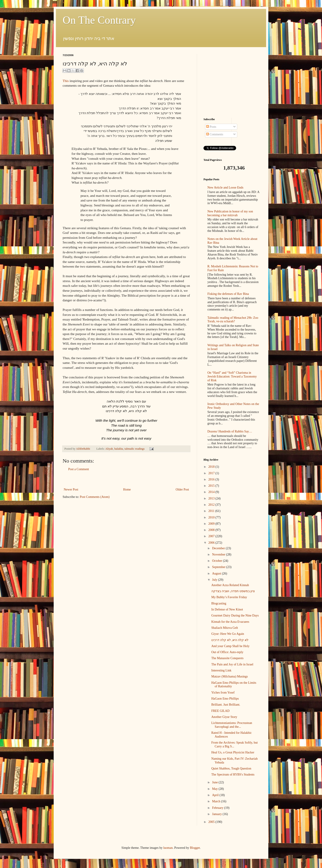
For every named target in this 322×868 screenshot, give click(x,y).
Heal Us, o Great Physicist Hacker (233, 752)
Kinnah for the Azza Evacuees (230, 622)
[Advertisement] (126, 479)
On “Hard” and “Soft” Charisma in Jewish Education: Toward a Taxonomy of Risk (232, 376)
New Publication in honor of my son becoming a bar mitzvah (230, 213)
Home (127, 490)
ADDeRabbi (83, 449)
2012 (212, 505)
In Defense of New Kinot (227, 609)
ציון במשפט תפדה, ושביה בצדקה (233, 591)
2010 (212, 517)
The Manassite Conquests (227, 658)
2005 (212, 822)
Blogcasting (219, 603)
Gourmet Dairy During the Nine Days (235, 615)
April (216, 795)
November (219, 555)
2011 (212, 511)
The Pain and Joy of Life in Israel (232, 664)
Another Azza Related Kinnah (230, 585)
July (215, 580)
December (219, 548)
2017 (212, 473)
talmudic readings (135, 449)
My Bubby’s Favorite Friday (229, 597)
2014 (212, 492)
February (218, 808)
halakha (119, 449)
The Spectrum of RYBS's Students (233, 775)
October (217, 561)
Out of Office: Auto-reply (227, 652)
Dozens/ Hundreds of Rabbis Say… (230, 431)
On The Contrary (99, 20)
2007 (212, 536)
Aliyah (109, 449)
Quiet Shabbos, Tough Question (231, 768)
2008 (212, 530)
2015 (212, 486)
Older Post (182, 490)
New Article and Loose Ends (226, 188)
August (217, 573)
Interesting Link (221, 670)
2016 (212, 479)
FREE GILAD (220, 711)
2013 (212, 498)
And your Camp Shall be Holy (230, 646)
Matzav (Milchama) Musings (230, 676)
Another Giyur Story (224, 717)
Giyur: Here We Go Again (228, 634)
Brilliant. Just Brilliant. (226, 705)
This (66, 81)
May (215, 789)
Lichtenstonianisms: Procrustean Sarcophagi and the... (232, 725)
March (216, 801)
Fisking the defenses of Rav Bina (228, 294)
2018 (212, 467)
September (219, 567)
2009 (212, 524)
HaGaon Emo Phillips (225, 699)
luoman (168, 848)
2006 (212, 543)
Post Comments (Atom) (95, 497)
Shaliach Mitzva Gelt (225, 628)
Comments (215, 134)
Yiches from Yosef (223, 693)
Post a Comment (79, 469)
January (217, 814)
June (215, 782)
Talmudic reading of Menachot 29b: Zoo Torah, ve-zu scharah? (233, 320)
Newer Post (71, 490)
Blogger (195, 848)
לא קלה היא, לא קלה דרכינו (230, 640)
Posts (211, 127)
